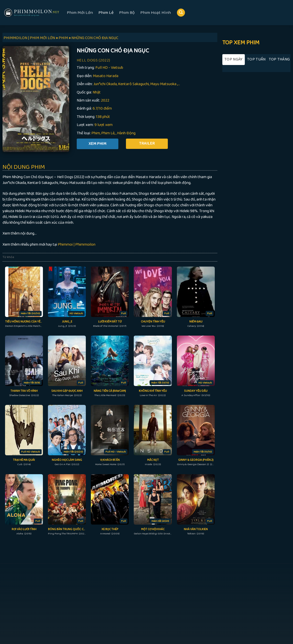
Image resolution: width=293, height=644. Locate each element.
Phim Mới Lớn (80, 13)
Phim (96, 133)
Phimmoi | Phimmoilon (77, 245)
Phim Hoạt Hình (156, 13)
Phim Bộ (127, 13)
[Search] (181, 13)
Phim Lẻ (106, 13)
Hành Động (126, 133)
